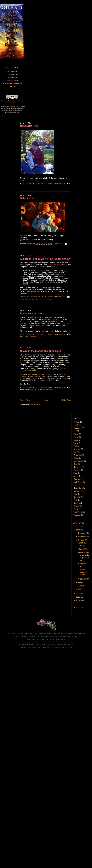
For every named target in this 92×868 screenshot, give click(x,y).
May (80, 589)
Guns (76, 464)
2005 (78, 597)
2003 (78, 604)
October (81, 540)
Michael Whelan (15, 107)
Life (75, 431)
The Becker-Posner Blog (12, 83)
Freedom (77, 428)
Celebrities (78, 455)
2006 (78, 594)
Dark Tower (78, 482)
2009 (78, 527)
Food (75, 485)
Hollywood (77, 467)
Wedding (77, 515)
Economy (29, 299)
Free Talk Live (12, 74)
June (80, 586)
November (82, 537)
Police (34, 337)
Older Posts (67, 400)
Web (75, 473)
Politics (43, 299)
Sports (76, 509)
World (76, 443)
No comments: (60, 183)
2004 (78, 600)
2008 (78, 530)
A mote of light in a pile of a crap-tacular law (45, 259)
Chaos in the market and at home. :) (40, 351)
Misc (75, 494)
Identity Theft (78, 491)
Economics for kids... (32, 313)
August (81, 582)
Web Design (78, 512)
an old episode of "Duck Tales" (41, 317)
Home (46, 400)
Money (36, 299)
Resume (77, 503)
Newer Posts (25, 400)
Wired (12, 86)
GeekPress (12, 77)
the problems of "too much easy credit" (43, 375)
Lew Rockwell (12, 80)
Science (77, 506)
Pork (75, 500)
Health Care (78, 488)
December (82, 533)
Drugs (76, 458)
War (75, 452)
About (76, 476)
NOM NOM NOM (29, 126)
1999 (78, 607)
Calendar (77, 479)
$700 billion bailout (44, 374)
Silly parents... (28, 198)
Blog (75, 446)
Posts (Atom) (36, 405)
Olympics (77, 497)
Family (36, 390)
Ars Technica (12, 71)
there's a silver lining (57, 265)
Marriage (77, 470)
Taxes (50, 299)
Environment (78, 461)
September (83, 579)
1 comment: (59, 244)
